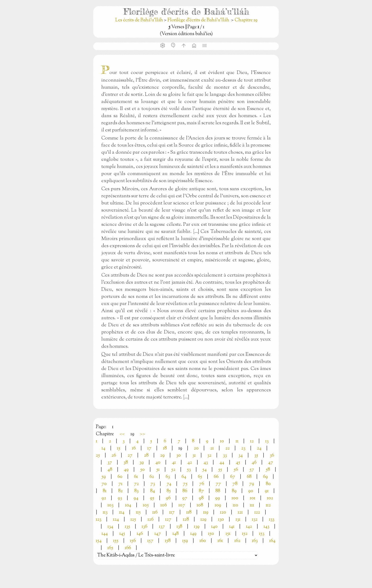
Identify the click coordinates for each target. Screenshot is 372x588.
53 (189, 470)
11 (237, 441)
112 (268, 505)
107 (182, 505)
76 (202, 484)
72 (136, 484)
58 (268, 470)
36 (272, 456)
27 (130, 456)
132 (255, 520)
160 (203, 541)
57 (252, 470)
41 (174, 463)
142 (249, 527)
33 (225, 456)
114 (122, 512)
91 (267, 491)
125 (133, 520)
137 (162, 527)
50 (142, 470)
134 (110, 527)
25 (98, 456)
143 (266, 527)
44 (222, 463)
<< (122, 434)
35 (256, 456)
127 (168, 520)
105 (146, 505)
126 (151, 520)
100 (235, 498)
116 (155, 512)
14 (103, 448)
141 (232, 527)
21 (212, 448)
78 (235, 484)
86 (185, 491)
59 (104, 477)
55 (220, 470)
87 (201, 491)
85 (169, 491)
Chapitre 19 (246, 20)
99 (218, 498)
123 (99, 520)
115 (138, 512)
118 (189, 512)
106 (164, 505)
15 (119, 448)
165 (110, 548)
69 (265, 477)
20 (196, 448)
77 (218, 484)
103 (110, 505)
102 (270, 498)
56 (236, 470)
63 (168, 477)
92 (104, 498)
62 (152, 477)
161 (220, 541)
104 (128, 505)
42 (190, 463)
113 (105, 512)
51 (158, 470)
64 (184, 477)
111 (252, 505)
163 (255, 541)
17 (149, 448)
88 (218, 491)
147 (158, 534)
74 (169, 484)
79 (252, 484)
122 (257, 512)
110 (235, 505)
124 (116, 520)
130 (221, 520)
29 (162, 456)
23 (243, 448)
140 (214, 527)
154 (99, 541)
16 (134, 448)
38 (126, 463)
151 (228, 534)
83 (136, 491)
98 (201, 498)
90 (251, 491)
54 (205, 470)
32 (209, 456)
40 (158, 463)
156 (133, 541)
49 (126, 470)
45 (238, 463)
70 (104, 484)
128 (186, 520)
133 (272, 520)
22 (228, 448)
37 (110, 463)
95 (152, 498)
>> (143, 434)
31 (194, 456)
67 (233, 477)
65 (200, 477)
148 (176, 534)
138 (179, 527)
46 (254, 463)
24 (259, 448)
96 (168, 498)
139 (197, 527)
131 (238, 520)
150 (211, 534)
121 (240, 512)
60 (120, 477)
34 (241, 456)
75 (185, 484)
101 (253, 498)
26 (114, 456)
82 (120, 491)
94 (136, 498)
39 (142, 463)
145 (122, 534)
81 (105, 491)
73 (153, 484)
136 (144, 527)
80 (268, 484)
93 (120, 498)
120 (223, 512)
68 (249, 477)
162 (237, 541)
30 (179, 456)
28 (146, 456)
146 (140, 534)
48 (110, 470)
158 (168, 541)
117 (172, 512)
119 (206, 512)
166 (128, 548)
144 (105, 534)
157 (150, 541)
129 (203, 520)
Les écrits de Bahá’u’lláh (140, 20)
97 (185, 498)
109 (218, 505)
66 (216, 477)
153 (262, 534)
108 (200, 505)
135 (127, 527)
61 (136, 477)
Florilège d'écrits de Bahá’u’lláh (198, 20)
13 (267, 441)
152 (245, 534)
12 (252, 441)
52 (173, 470)
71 (120, 484)
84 (153, 491)
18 (165, 448)
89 (234, 491)
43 (206, 463)
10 (222, 441)
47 (271, 463)
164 (272, 541)
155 (116, 541)
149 (193, 534)
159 (185, 541)
